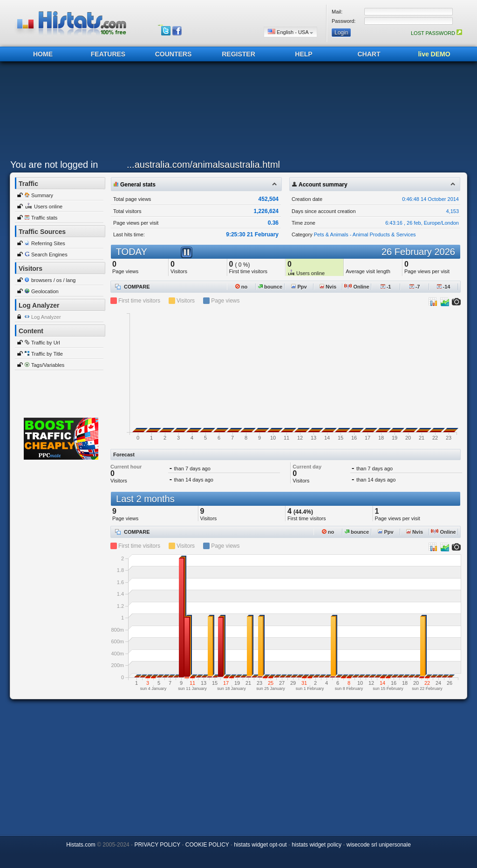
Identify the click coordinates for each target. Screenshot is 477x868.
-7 (415, 287)
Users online (48, 207)
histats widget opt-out (260, 845)
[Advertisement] (236, 113)
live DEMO (434, 54)
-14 (444, 287)
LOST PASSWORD (436, 33)
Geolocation (45, 291)
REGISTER (238, 54)
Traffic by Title (47, 354)
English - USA (290, 32)
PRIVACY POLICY (157, 845)
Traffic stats (44, 218)
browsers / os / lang (53, 280)
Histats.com (81, 845)
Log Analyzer (46, 317)
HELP (303, 54)
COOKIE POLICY (207, 845)
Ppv (299, 287)
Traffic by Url (46, 343)
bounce (270, 287)
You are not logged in (54, 165)
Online (357, 287)
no (242, 287)
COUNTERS (174, 54)
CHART (369, 54)
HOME (43, 54)
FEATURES (108, 54)
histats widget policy (317, 845)
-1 (386, 287)
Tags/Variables (48, 365)
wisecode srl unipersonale (379, 845)
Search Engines (49, 255)
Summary (42, 195)
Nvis (328, 287)
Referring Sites (48, 243)
